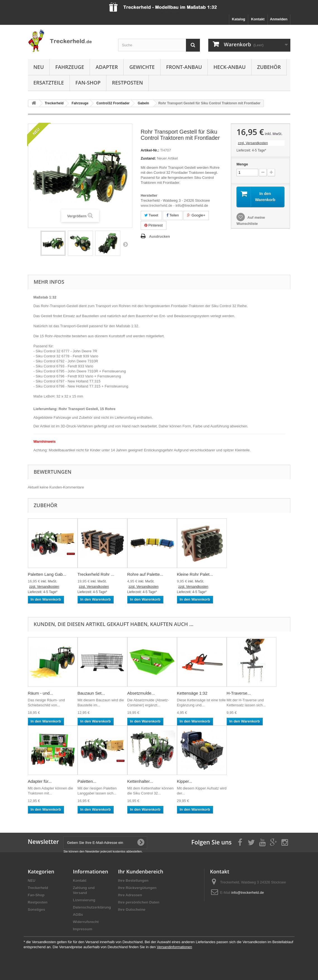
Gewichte (142, 67)
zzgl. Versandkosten (253, 143)
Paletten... (87, 781)
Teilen (173, 215)
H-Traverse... (239, 693)
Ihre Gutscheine (132, 910)
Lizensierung (84, 900)
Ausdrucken (160, 236)
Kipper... (185, 781)
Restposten (127, 83)
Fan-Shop (88, 83)
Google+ (196, 215)
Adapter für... (40, 781)
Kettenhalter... (140, 781)
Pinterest (154, 225)
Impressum (83, 929)
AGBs (78, 915)
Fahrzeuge (70, 67)
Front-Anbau (184, 67)
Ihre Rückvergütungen (137, 888)
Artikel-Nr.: (150, 150)
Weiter (125, 244)
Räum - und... (41, 693)
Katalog (239, 19)
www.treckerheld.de (156, 205)
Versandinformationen (174, 947)
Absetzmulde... (141, 693)
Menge (242, 164)
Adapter (107, 67)
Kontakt (258, 19)
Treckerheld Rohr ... (96, 574)
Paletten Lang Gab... (47, 574)
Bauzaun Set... (91, 693)
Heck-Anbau (229, 67)
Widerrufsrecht (86, 922)
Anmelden (279, 19)
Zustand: (148, 158)
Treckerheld (38, 888)
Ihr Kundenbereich (141, 871)
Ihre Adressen (130, 895)
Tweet (151, 215)
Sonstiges (37, 910)
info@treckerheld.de (248, 893)
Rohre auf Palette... (145, 574)
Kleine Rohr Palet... (195, 574)
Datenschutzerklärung (92, 907)
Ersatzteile (49, 83)
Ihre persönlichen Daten (139, 902)
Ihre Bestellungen (133, 881)
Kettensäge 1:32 (192, 693)
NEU (39, 67)
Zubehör (269, 67)
